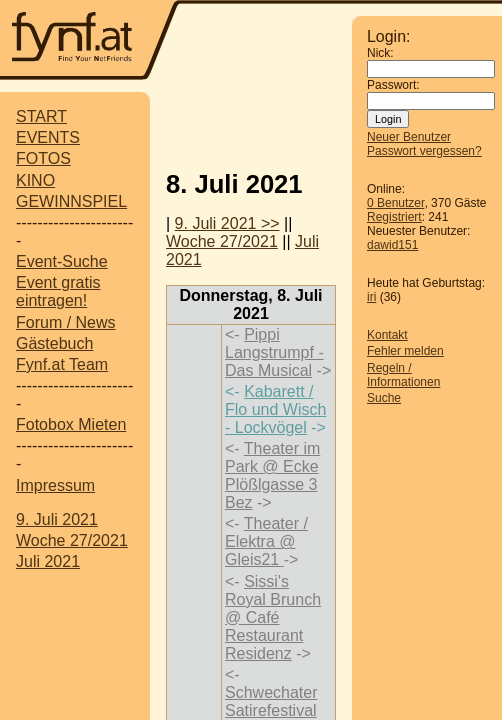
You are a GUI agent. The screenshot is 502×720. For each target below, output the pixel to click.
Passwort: (393, 85)
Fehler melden (405, 351)
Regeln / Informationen (403, 375)
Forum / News (66, 322)
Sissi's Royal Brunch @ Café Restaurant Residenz (273, 617)
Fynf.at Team (62, 364)
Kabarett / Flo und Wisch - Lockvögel (275, 409)
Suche (384, 398)
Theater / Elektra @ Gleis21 (266, 541)
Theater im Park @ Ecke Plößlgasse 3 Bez (272, 475)
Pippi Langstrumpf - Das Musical (274, 352)
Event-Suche (62, 261)
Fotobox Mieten (71, 424)
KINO (35, 180)
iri (371, 297)
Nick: (380, 53)
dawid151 (392, 245)
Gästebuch (54, 343)
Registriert (394, 217)
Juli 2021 (48, 561)
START (41, 116)
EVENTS (48, 137)
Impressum (55, 485)
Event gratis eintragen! (58, 291)
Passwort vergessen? (424, 151)
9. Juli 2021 (57, 519)
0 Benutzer (395, 203)
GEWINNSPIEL (71, 201)
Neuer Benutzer (409, 137)
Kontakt (387, 335)
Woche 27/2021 (72, 540)
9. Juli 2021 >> (227, 223)
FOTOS (43, 158)
